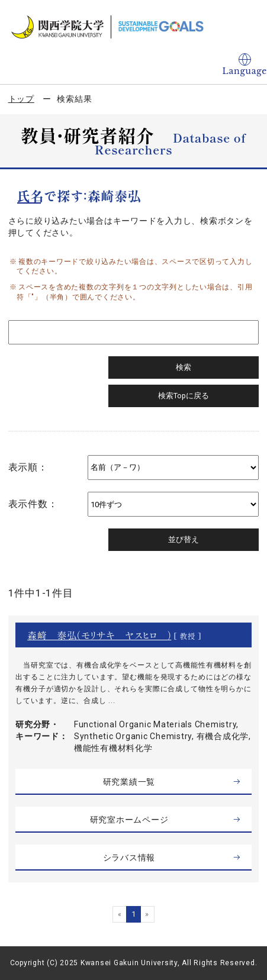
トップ (21, 99)
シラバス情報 (129, 857)
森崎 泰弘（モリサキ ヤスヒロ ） (99, 635)
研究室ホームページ (129, 820)
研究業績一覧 (129, 782)
